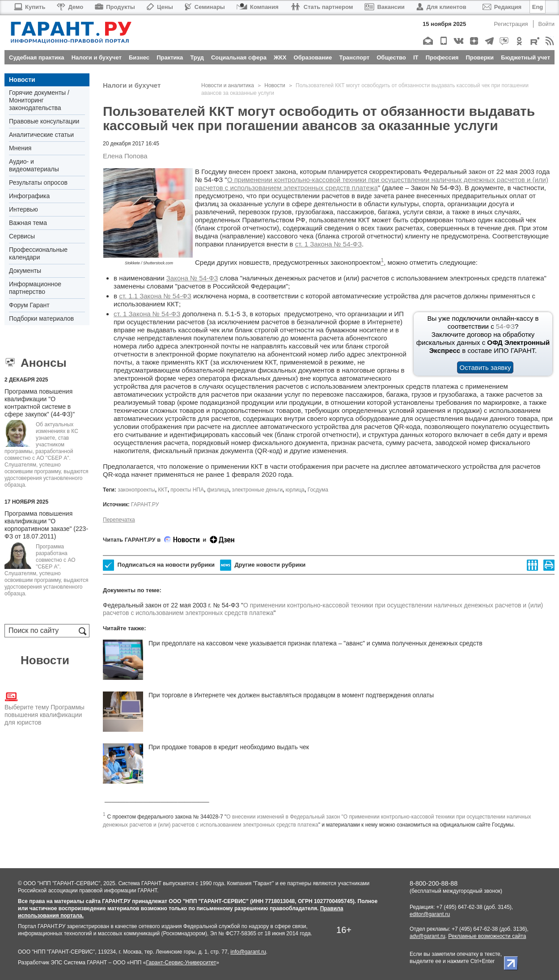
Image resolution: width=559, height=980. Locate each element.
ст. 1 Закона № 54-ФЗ (328, 244)
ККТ (163, 490)
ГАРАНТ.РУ (145, 505)
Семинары (205, 7)
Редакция (502, 7)
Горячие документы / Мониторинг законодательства (39, 100)
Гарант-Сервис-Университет (181, 963)
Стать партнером (322, 7)
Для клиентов (441, 7)
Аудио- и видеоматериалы (34, 165)
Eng (538, 7)
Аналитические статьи (41, 135)
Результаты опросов (38, 182)
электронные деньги (257, 490)
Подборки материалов (41, 318)
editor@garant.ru (430, 914)
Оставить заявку (485, 367)
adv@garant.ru (428, 936)
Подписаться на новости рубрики (159, 565)
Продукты (115, 7)
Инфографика (29, 196)
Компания (258, 7)
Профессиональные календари (38, 253)
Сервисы (22, 236)
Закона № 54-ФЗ (192, 278)
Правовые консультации (44, 121)
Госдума (318, 490)
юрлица (295, 490)
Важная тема (28, 223)
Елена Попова (125, 156)
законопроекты (136, 490)
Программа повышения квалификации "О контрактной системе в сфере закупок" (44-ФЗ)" (40, 403)
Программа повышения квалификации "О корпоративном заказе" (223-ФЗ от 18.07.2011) (46, 525)
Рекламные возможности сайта (487, 936)
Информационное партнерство (35, 288)
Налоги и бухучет (132, 85)
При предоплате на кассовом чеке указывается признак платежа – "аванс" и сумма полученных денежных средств (315, 643)
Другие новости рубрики (263, 565)
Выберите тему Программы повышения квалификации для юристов (44, 708)
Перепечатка (119, 520)
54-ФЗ (505, 326)
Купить (29, 7)
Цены (160, 7)
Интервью (23, 209)
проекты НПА (187, 490)
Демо (70, 7)
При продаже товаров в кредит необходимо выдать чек (229, 747)
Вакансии (384, 7)
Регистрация (511, 24)
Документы (25, 271)
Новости (22, 80)
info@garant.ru (248, 952)
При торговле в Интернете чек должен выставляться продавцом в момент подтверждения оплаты (291, 695)
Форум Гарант (29, 305)
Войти (546, 24)
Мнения (20, 148)
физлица (218, 490)
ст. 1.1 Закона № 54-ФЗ (155, 296)
